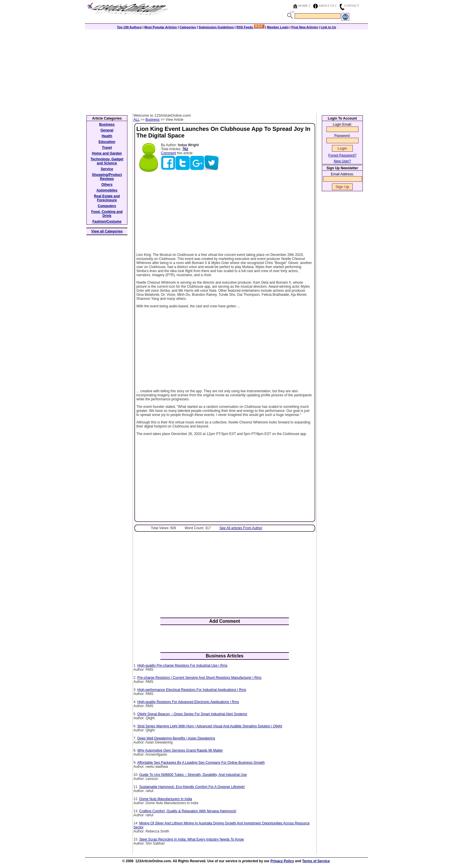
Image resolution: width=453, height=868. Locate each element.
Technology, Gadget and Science (107, 161)
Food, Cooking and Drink (107, 214)
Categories (188, 27)
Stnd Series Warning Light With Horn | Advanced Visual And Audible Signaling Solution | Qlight (210, 726)
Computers (107, 206)
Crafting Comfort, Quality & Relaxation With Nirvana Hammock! (188, 811)
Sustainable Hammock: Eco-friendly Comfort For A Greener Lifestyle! (192, 787)
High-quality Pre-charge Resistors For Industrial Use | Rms (182, 666)
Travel (107, 148)
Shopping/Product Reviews (107, 177)
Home (303, 5)
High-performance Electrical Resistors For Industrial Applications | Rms (192, 690)
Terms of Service (316, 861)
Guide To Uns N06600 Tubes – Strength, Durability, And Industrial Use (193, 775)
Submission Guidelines (216, 27)
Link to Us (328, 27)
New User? (342, 161)
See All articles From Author (241, 528)
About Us (327, 5)
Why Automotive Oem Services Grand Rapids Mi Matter (180, 750)
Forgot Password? (342, 155)
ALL (137, 120)
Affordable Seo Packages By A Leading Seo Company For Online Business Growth (201, 763)
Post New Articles (305, 27)
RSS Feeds (250, 27)
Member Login (278, 27)
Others (107, 185)
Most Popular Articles (160, 27)
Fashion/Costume (107, 222)
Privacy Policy (282, 861)
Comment (168, 153)
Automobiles (107, 190)
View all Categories (107, 231)
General (107, 130)
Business (153, 120)
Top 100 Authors (129, 27)
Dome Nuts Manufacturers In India (166, 799)
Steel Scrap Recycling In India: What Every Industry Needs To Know (192, 839)
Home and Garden (107, 153)
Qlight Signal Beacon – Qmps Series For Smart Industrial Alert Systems (192, 714)
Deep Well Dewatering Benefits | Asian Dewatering (176, 738)
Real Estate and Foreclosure (107, 198)
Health (107, 136)
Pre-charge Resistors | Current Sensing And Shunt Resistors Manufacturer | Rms (199, 678)
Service (107, 169)
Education (107, 142)
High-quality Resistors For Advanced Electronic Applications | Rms (188, 702)
